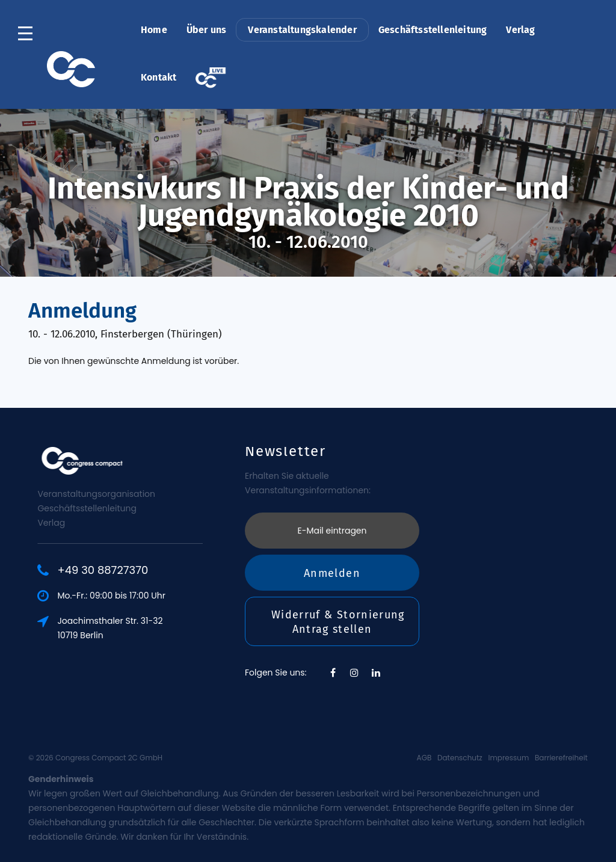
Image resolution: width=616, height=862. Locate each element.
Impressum (508, 758)
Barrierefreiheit (561, 758)
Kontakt (159, 77)
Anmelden (332, 506)
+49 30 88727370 (148, 570)
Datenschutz (460, 758)
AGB (424, 758)
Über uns (207, 30)
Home (154, 30)
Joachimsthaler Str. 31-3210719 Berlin (155, 628)
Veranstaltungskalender (302, 30)
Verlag (520, 30)
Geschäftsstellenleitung (433, 30)
